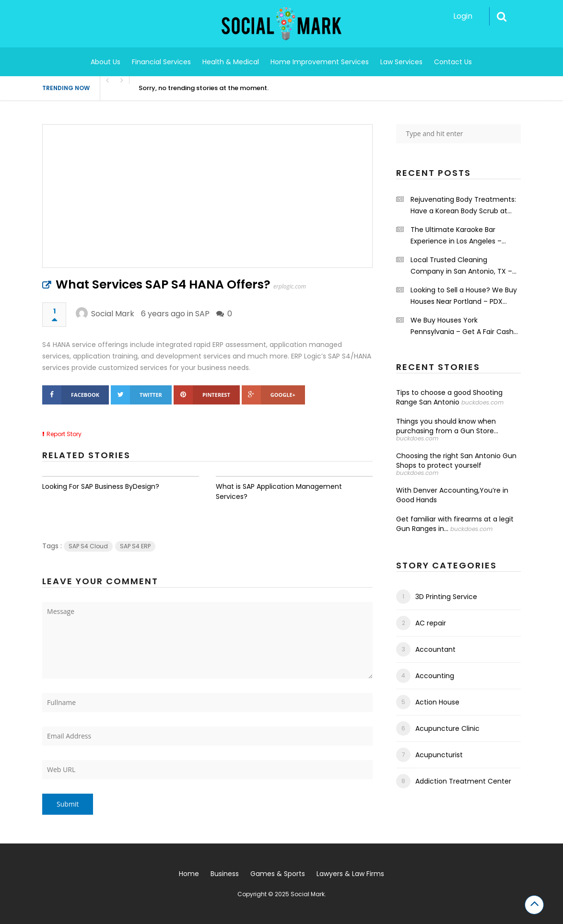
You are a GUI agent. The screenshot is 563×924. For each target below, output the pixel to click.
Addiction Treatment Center (463, 781)
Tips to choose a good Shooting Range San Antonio (449, 397)
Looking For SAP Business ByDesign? (101, 486)
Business (225, 874)
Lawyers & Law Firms (350, 874)
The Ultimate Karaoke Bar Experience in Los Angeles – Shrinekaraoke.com (456, 236)
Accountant (435, 649)
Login (463, 16)
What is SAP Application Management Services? (279, 491)
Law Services (401, 62)
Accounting (435, 676)
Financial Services (161, 62)
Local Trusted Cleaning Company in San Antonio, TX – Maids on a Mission (461, 266)
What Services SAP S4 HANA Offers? (163, 284)
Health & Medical (231, 62)
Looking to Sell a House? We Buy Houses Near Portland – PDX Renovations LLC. (464, 296)
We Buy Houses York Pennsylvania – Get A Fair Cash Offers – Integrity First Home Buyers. (462, 326)
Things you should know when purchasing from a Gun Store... (447, 426)
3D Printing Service (446, 597)
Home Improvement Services (320, 62)
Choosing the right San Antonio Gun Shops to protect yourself (456, 461)
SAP (202, 314)
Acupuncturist (439, 755)
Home (189, 874)
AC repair (431, 623)
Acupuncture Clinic (447, 728)
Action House (437, 702)
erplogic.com (290, 286)
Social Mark (113, 314)
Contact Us (453, 62)
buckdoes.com (482, 402)
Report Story (64, 434)
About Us (106, 62)
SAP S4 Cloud (88, 546)
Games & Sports (278, 874)
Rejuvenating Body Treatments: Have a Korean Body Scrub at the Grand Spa (463, 206)
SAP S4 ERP (135, 546)
